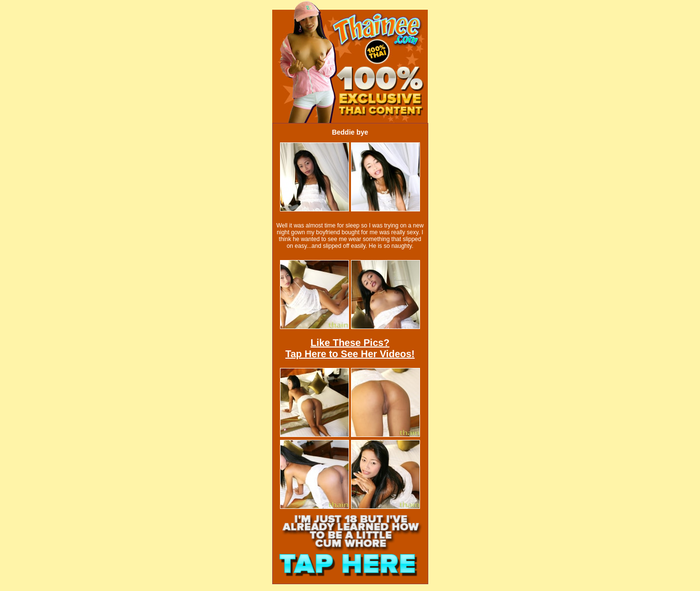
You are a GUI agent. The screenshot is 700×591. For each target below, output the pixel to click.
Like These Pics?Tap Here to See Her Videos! (350, 348)
